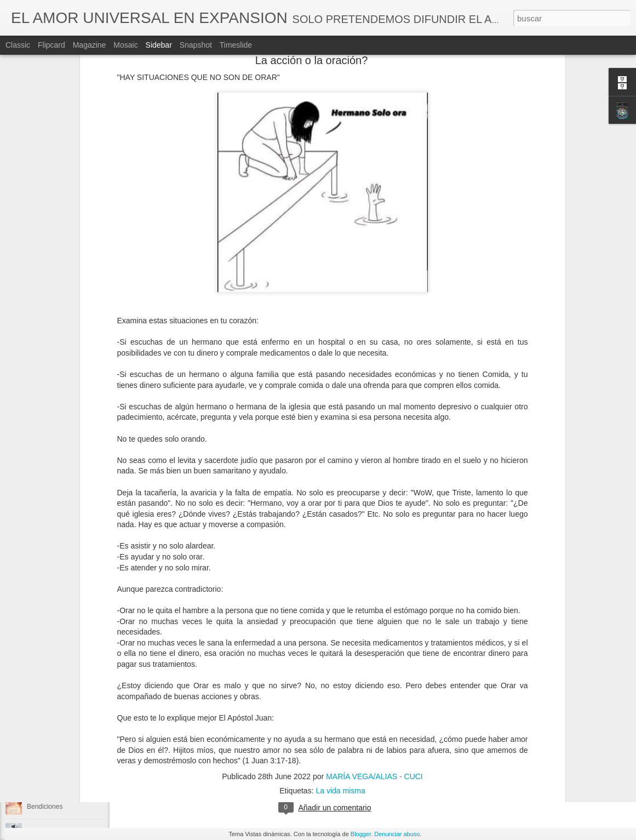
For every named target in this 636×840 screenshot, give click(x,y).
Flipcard (51, 45)
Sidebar (159, 45)
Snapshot (196, 45)
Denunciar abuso (397, 834)
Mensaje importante (56, 609)
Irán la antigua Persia (58, 659)
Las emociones (49, 634)
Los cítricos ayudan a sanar (67, 437)
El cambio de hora (53, 585)
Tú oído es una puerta (59, 461)
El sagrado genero (54, 733)
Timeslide (236, 45)
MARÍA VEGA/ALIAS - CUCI (368, 748)
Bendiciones (45, 807)
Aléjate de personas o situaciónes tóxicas (87, 511)
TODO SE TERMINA (57, 782)
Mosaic (125, 45)
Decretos (344, 763)
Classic (18, 45)
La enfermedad (49, 683)
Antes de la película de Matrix (70, 486)
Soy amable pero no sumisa (68, 757)
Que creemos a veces (59, 535)
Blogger (361, 834)
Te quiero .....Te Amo (57, 560)
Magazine (90, 45)
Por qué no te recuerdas (62, 708)
